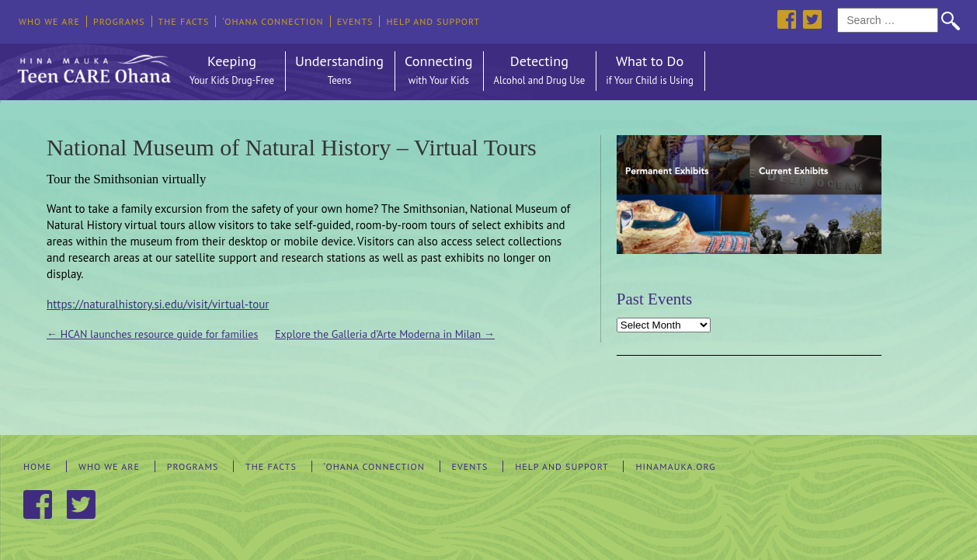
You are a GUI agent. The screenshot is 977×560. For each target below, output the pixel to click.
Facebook (786, 19)
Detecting (539, 71)
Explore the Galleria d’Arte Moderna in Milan (385, 334)
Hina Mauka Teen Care (92, 65)
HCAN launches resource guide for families (152, 334)
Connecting (438, 71)
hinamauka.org (675, 466)
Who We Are (49, 21)
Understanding (339, 71)
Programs (119, 21)
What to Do (650, 71)
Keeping (232, 71)
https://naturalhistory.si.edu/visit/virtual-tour (158, 304)
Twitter (812, 19)
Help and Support (433, 21)
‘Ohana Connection (273, 21)
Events (355, 21)
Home (37, 466)
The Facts (184, 21)
